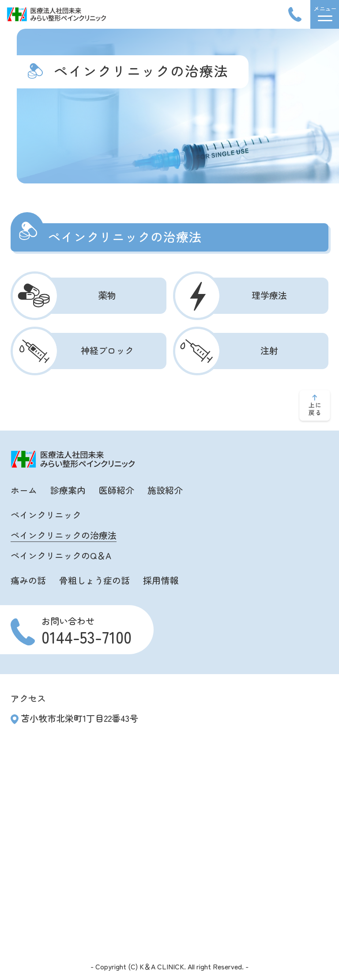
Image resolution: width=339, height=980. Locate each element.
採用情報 (161, 580)
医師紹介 (117, 490)
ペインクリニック (46, 515)
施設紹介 (165, 490)
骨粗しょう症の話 (94, 580)
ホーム (24, 490)
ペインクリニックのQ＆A (61, 555)
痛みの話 (28, 580)
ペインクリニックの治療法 (64, 535)
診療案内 (68, 490)
